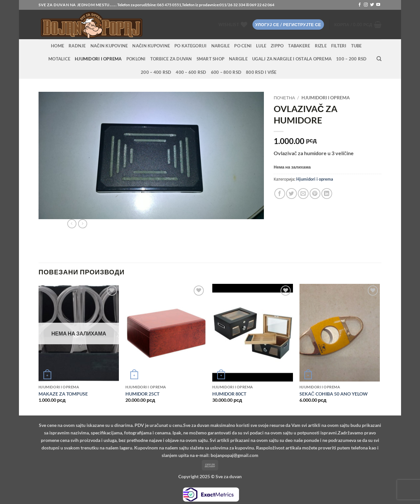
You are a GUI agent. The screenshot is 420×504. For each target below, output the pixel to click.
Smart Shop (211, 59)
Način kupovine (109, 46)
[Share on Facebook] (280, 194)
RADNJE (77, 46)
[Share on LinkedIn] (327, 194)
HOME (57, 46)
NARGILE (221, 46)
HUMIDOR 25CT (142, 394)
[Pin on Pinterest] (315, 194)
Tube (356, 46)
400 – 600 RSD (191, 72)
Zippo (277, 46)
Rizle (321, 46)
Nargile (238, 59)
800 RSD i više (261, 72)
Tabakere (299, 46)
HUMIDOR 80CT (229, 394)
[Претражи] (379, 59)
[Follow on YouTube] (378, 5)
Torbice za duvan (171, 59)
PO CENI (243, 46)
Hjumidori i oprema (98, 59)
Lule (261, 46)
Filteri (339, 46)
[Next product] (72, 224)
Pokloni (136, 59)
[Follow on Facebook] (360, 5)
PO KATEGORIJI (190, 46)
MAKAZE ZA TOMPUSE (63, 394)
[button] (288, 25)
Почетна (284, 98)
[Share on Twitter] (291, 194)
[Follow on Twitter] (372, 5)
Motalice (59, 59)
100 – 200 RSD (351, 59)
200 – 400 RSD (156, 72)
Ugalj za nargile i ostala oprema (292, 59)
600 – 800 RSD (226, 72)
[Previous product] (83, 224)
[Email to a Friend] (303, 194)
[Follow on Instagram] (366, 5)
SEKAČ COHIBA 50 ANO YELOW (334, 394)
